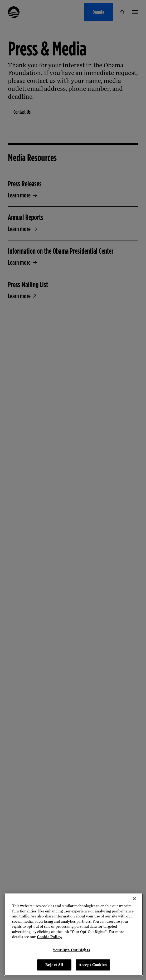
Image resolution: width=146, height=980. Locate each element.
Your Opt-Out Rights (71, 950)
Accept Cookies (93, 965)
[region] (74, 934)
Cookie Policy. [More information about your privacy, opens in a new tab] (50, 937)
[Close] (134, 899)
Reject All (54, 965)
